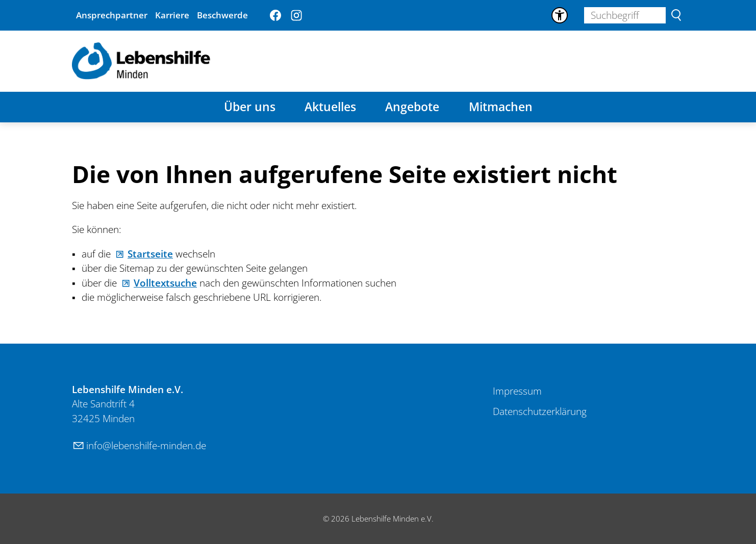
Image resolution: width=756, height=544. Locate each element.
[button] (275, 15)
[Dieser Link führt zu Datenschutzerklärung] (540, 412)
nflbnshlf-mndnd (146, 446)
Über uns (250, 107)
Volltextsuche (165, 283)
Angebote (412, 107)
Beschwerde (222, 15)
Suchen (676, 15)
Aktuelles (330, 107)
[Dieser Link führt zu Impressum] (517, 392)
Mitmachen (501, 107)
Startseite (150, 254)
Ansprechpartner (112, 15)
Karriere (172, 15)
